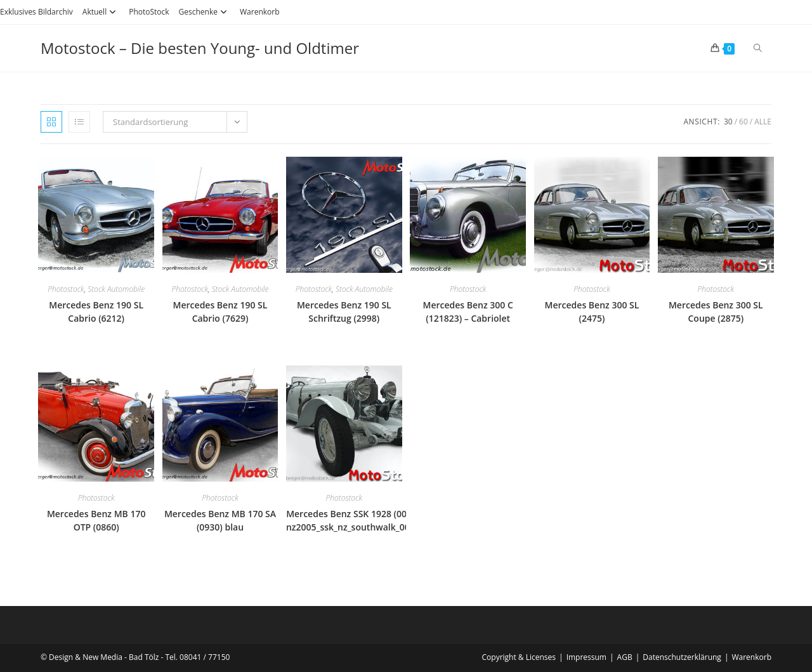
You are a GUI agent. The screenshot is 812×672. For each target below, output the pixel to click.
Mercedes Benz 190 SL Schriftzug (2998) (344, 312)
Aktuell (101, 12)
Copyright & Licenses (519, 657)
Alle (763, 122)
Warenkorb (260, 12)
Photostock (66, 289)
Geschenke (205, 12)
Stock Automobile (116, 289)
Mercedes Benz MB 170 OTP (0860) (96, 520)
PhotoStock (149, 12)
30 (728, 122)
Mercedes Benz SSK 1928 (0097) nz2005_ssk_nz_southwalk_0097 (353, 520)
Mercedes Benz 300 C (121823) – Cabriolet (468, 312)
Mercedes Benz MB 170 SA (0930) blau (220, 520)
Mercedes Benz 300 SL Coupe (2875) (716, 312)
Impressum (586, 657)
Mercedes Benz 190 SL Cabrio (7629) (220, 312)
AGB (625, 657)
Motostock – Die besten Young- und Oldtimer (200, 48)
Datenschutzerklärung (682, 657)
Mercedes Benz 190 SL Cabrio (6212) (96, 312)
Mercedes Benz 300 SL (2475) (592, 312)
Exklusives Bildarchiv (36, 12)
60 (743, 122)
